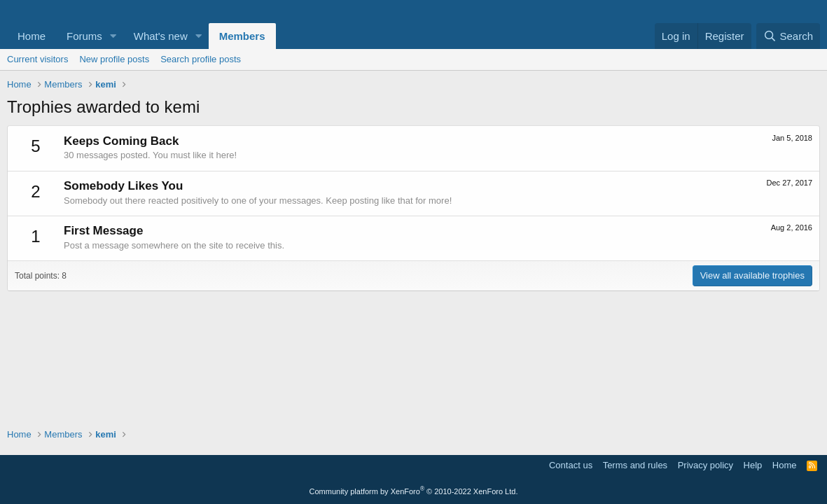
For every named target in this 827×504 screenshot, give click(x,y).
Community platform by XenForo (414, 491)
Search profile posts (201, 59)
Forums (84, 36)
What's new (161, 36)
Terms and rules (635, 465)
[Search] (788, 36)
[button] (113, 36)
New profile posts (114, 59)
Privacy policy (706, 465)
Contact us (571, 465)
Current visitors (37, 59)
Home (32, 36)
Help (753, 465)
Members (242, 36)
